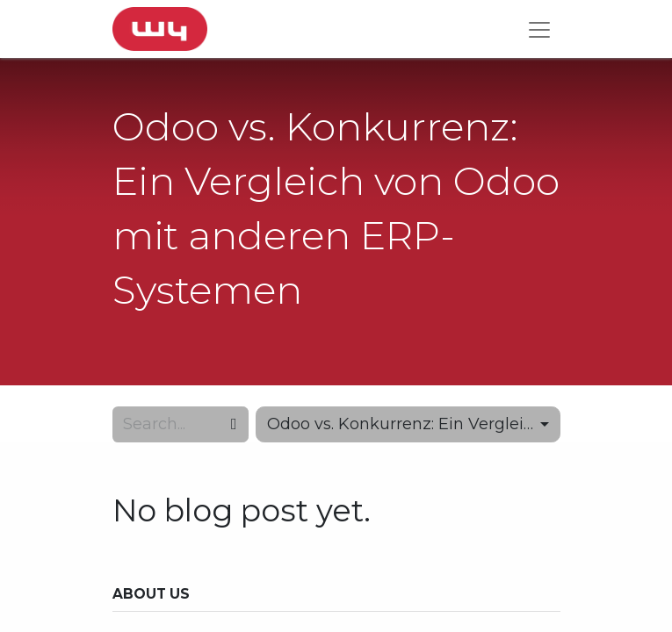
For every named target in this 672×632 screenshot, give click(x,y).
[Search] (234, 424)
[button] (408, 424)
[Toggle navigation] (539, 29)
